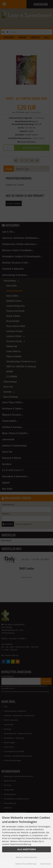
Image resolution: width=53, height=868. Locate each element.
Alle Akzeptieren (27, 849)
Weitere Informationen (26, 857)
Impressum (46, 864)
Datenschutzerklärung (26, 864)
